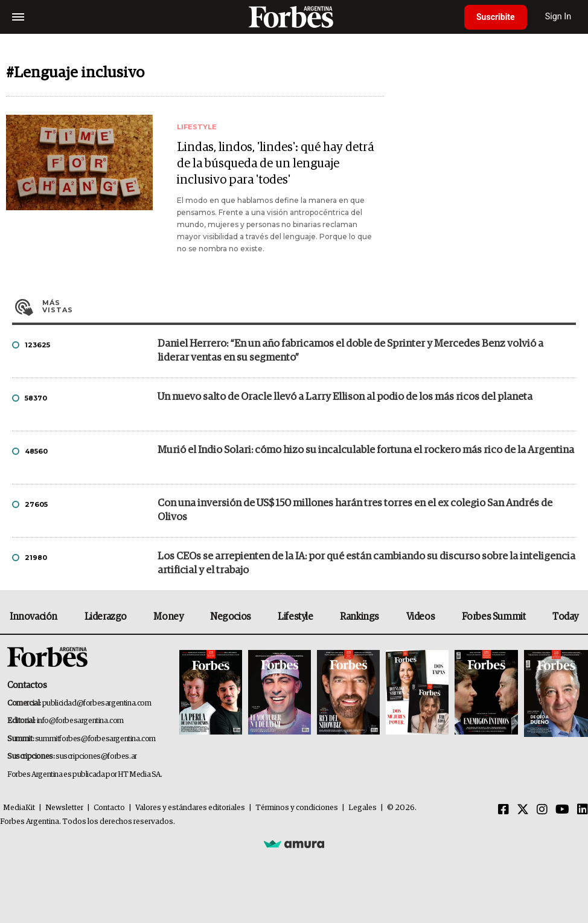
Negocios (231, 617)
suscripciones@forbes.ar (96, 757)
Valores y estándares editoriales (190, 808)
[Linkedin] (583, 810)
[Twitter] (523, 810)
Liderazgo (106, 617)
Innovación (34, 617)
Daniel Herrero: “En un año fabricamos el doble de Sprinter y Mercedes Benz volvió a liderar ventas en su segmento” (350, 351)
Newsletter (64, 808)
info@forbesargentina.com (80, 721)
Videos (421, 617)
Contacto (109, 808)
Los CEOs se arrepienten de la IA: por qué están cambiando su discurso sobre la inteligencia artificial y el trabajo (366, 564)
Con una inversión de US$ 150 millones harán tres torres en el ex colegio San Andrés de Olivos (355, 510)
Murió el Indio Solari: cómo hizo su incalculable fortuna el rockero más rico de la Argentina (366, 450)
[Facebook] (503, 810)
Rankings (360, 617)
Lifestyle (295, 617)
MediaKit (19, 808)
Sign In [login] (558, 17)
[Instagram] (542, 810)
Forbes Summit (494, 617)
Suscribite (496, 17)
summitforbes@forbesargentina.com (95, 739)
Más (309, 306)
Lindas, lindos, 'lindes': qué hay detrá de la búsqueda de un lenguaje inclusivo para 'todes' (275, 164)
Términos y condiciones (297, 808)
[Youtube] (562, 810)
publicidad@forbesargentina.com (97, 703)
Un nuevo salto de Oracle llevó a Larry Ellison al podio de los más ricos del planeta (345, 397)
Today (565, 617)
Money (168, 617)
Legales (363, 808)
